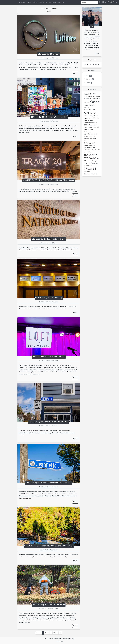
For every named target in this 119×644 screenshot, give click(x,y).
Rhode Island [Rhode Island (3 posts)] (88, 141)
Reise (88, 76)
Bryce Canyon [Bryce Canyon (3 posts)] (96, 99)
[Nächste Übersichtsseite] (57, 633)
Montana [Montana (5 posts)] (91, 120)
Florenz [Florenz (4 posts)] (86, 105)
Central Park (49, 189)
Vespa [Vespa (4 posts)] (95, 161)
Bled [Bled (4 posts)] (94, 96)
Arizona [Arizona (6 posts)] (86, 96)
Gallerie (88, 83)
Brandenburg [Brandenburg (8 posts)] (88, 98)
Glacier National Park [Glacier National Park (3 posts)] (90, 110)
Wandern (36, 2)
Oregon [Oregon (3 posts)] (86, 136)
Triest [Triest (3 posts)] (86, 152)
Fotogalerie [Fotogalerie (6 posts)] (92, 105)
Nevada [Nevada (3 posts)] (95, 125)
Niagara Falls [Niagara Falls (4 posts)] (88, 132)
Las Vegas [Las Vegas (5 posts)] (91, 116)
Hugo (73, 639)
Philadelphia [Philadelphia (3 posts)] (92, 136)
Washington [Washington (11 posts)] (95, 163)
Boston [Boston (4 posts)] (98, 96)
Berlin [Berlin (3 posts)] (91, 96)
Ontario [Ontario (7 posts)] (96, 134)
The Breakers (45, 433)
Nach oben (60, 641)
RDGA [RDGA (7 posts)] (94, 139)
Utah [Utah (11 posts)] (86, 161)
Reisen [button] (23, 2)
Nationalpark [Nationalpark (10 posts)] (88, 125)
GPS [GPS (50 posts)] (87, 113)
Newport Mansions (24, 433)
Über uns (48, 2)
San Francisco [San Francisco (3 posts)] (88, 143)
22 (54, 633)
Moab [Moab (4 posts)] (86, 120)
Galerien (42, 2)
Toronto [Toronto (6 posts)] (97, 150)
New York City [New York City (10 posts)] (89, 129)
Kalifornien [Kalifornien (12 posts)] (94, 113)
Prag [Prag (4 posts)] (91, 139)
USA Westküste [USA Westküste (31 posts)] (92, 158)
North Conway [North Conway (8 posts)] (88, 134)
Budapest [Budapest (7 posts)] (87, 102)
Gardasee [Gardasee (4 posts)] (87, 107)
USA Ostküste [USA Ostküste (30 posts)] (91, 155)
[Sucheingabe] (90, 2)
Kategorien (93, 70)
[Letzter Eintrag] (60, 633)
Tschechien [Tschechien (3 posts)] (90, 152)
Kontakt (54, 2)
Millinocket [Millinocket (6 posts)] (96, 118)
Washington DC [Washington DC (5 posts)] (88, 166)
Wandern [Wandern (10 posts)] (87, 163)
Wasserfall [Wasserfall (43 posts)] (90, 169)
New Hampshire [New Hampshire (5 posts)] (88, 127)
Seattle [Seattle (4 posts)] (94, 143)
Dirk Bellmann (55, 639)
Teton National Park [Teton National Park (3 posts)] (89, 150)
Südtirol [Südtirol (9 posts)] (93, 148)
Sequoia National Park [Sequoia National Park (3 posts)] (90, 145)
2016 (31, 433)
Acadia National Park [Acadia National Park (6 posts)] (90, 94)
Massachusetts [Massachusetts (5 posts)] (88, 118)
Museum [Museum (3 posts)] (94, 123)
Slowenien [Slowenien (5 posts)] (87, 148)
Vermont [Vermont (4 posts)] (90, 161)
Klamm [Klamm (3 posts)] (86, 116)
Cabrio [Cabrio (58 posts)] (95, 102)
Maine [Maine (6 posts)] (96, 116)
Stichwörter (93, 89)
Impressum (61, 2)
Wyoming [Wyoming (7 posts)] (87, 172)
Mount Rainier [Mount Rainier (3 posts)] (88, 123)
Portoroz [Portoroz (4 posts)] (87, 139)
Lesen (75, 73)
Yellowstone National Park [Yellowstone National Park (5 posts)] (91, 174)
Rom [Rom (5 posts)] (93, 141)
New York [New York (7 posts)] (96, 127)
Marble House (71, 433)
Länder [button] (29, 2)
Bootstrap (66, 639)
